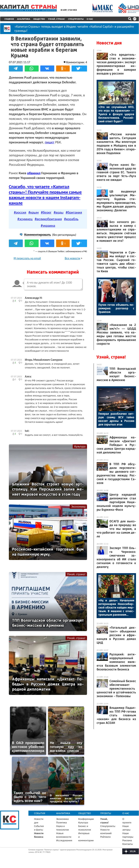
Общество (39, 19)
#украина (48, 226)
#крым (34, 212)
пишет (50, 142)
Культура (80, 446)
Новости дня (109, 43)
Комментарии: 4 (77, 62)
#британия (74, 212)
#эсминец (25, 219)
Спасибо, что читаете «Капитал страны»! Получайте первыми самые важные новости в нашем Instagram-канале (45, 195)
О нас (90, 19)
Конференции (86, 819)
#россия (20, 212)
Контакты (128, 844)
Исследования (64, 840)
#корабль (71, 219)
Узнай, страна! (57, 19)
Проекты (106, 813)
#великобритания (48, 219)
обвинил (34, 173)
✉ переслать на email (27, 258)
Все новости (73, 258)
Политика (61, 823)
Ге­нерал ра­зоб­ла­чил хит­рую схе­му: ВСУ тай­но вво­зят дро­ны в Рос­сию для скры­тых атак (116, 419)
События (40, 813)
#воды (59, 212)
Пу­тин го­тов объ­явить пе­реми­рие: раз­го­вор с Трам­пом (116, 308)
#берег (46, 212)
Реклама (127, 840)
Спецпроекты (76, 19)
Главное (9, 19)
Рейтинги (105, 837)
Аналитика (24, 19)
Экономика (78, 507)
